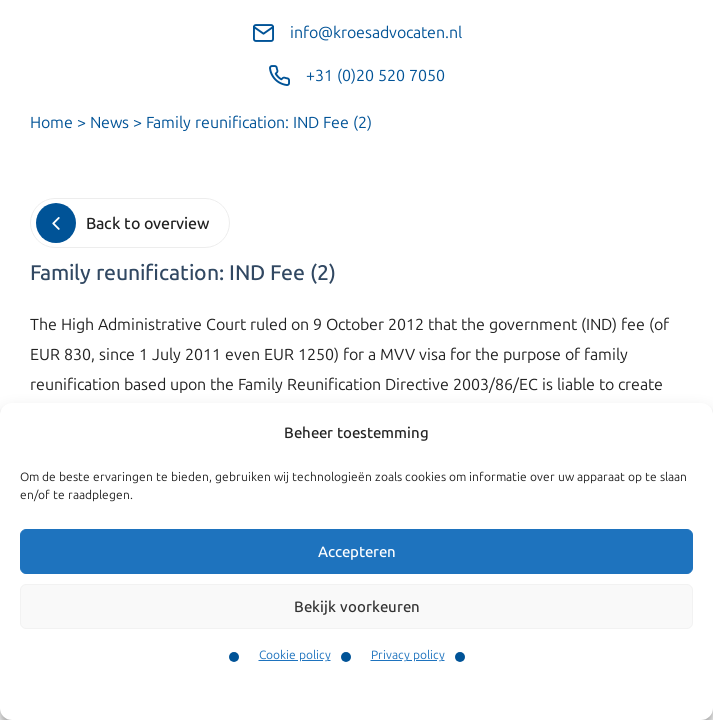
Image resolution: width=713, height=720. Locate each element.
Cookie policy (295, 655)
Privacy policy (408, 655)
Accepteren (357, 552)
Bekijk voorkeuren (357, 607)
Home (51, 122)
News (109, 122)
